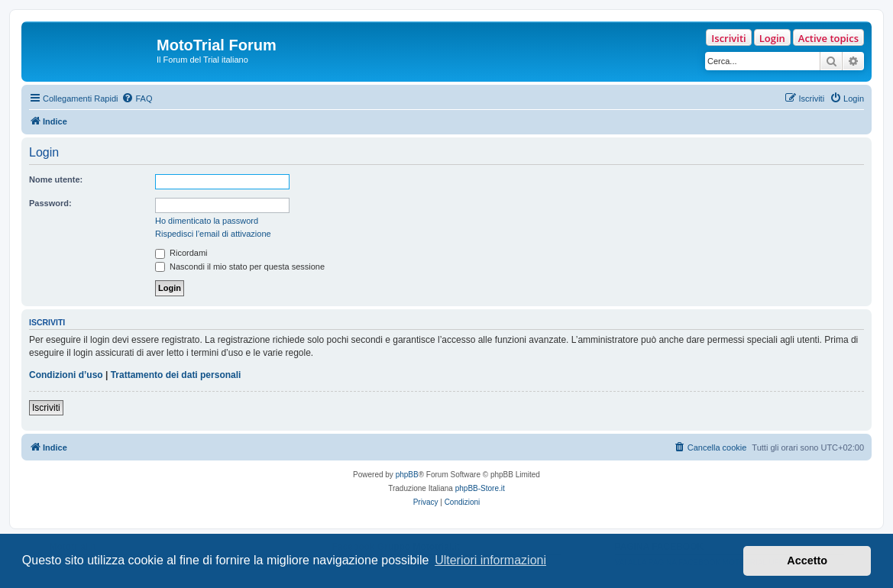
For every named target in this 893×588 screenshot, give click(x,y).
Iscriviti (728, 38)
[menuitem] (137, 99)
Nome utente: (56, 179)
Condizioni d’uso (66, 375)
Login (772, 38)
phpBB (407, 475)
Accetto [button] (807, 561)
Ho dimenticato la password (207, 221)
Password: (50, 203)
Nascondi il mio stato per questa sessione (240, 267)
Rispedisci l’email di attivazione (213, 234)
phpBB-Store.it (480, 488)
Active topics (828, 38)
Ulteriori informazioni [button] (490, 560)
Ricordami (181, 253)
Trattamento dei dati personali (176, 375)
